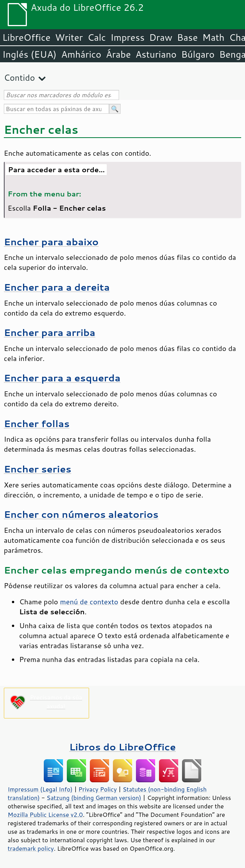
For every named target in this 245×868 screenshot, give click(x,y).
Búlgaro (198, 54)
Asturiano (156, 54)
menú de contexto (89, 602)
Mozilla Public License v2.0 (45, 815)
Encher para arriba (50, 332)
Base (187, 37)
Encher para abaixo (51, 242)
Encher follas (37, 423)
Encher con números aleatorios (81, 514)
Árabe (118, 54)
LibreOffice (26, 37)
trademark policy (31, 848)
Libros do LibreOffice (122, 747)
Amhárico (81, 54)
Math (214, 37)
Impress (128, 37)
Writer (69, 37)
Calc (97, 37)
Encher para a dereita (57, 287)
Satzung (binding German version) (94, 798)
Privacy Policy (98, 789)
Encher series (38, 469)
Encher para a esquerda (62, 378)
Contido (19, 77)
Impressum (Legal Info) (40, 789)
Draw (161, 37)
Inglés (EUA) (29, 54)
